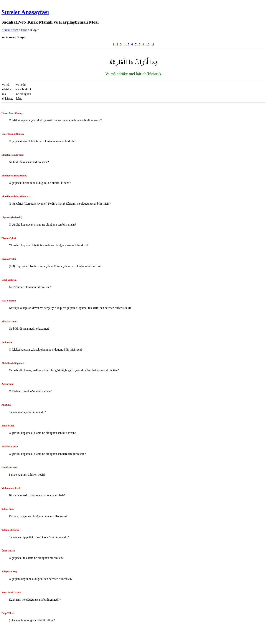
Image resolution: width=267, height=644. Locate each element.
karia (24, 30)
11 (153, 44)
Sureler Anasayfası (25, 12)
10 (148, 44)
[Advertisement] (70, 633)
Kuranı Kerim (10, 30)
